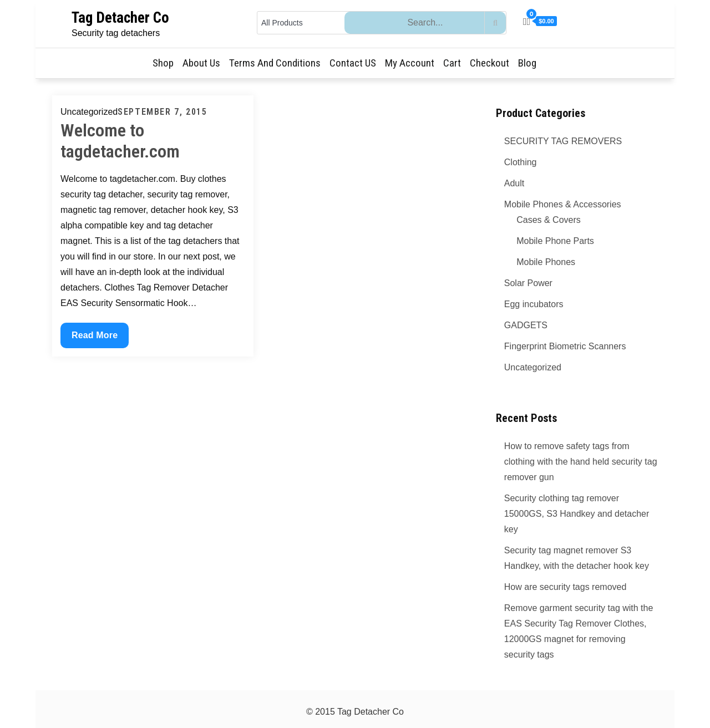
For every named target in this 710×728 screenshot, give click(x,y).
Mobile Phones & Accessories (563, 204)
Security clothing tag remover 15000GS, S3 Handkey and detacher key (577, 514)
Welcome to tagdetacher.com (120, 141)
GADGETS (526, 325)
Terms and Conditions (275, 63)
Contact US (353, 63)
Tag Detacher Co (120, 18)
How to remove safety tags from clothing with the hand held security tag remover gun (581, 462)
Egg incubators (534, 304)
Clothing (521, 162)
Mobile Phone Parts (555, 241)
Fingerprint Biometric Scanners (565, 346)
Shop (163, 63)
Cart (452, 63)
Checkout (490, 63)
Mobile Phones (546, 262)
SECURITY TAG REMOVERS (563, 141)
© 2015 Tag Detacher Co (355, 712)
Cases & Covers (549, 220)
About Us (201, 63)
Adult (514, 183)
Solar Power (528, 283)
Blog (527, 63)
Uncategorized (533, 367)
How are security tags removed (566, 587)
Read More (100, 338)
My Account (410, 63)
